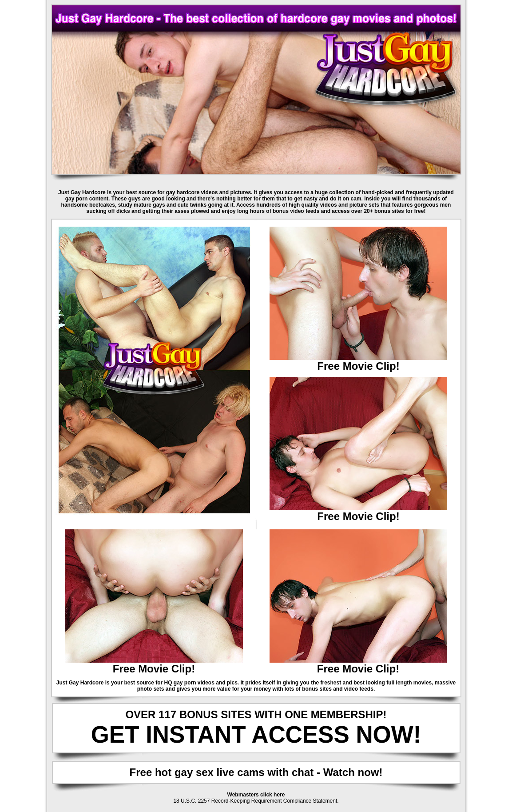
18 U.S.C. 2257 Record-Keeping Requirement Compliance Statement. (256, 801)
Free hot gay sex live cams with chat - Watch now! (256, 772)
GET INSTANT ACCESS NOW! (256, 734)
